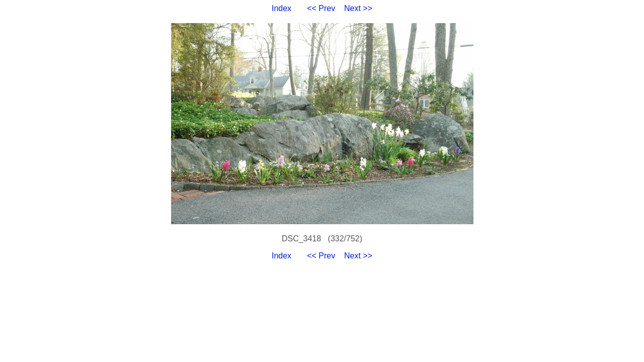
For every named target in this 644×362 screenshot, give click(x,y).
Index (281, 8)
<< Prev (321, 8)
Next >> (358, 8)
